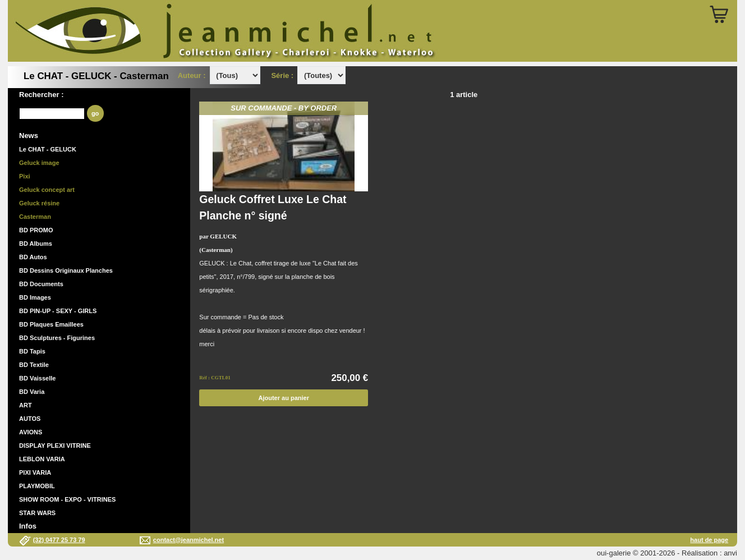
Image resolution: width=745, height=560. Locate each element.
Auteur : (193, 75)
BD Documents (41, 284)
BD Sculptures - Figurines (57, 338)
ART (26, 405)
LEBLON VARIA (42, 459)
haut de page (709, 540)
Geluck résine (39, 203)
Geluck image (39, 163)
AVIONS (31, 432)
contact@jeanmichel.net (188, 540)
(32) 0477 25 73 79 (59, 540)
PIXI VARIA (35, 472)
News (29, 136)
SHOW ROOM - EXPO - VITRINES (67, 499)
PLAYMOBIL (37, 486)
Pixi (25, 176)
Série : (284, 75)
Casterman (35, 217)
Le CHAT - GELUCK (48, 149)
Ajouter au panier (284, 398)
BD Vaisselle (37, 378)
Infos (28, 526)
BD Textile (34, 365)
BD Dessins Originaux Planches (66, 270)
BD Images (35, 297)
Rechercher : (41, 95)
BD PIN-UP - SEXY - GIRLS (58, 311)
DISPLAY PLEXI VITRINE (55, 446)
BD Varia (32, 392)
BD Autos (33, 257)
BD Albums (36, 244)
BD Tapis (32, 351)
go (95, 113)
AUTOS (30, 419)
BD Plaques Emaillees (51, 324)
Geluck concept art (47, 190)
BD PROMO (36, 230)
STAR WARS (37, 513)
